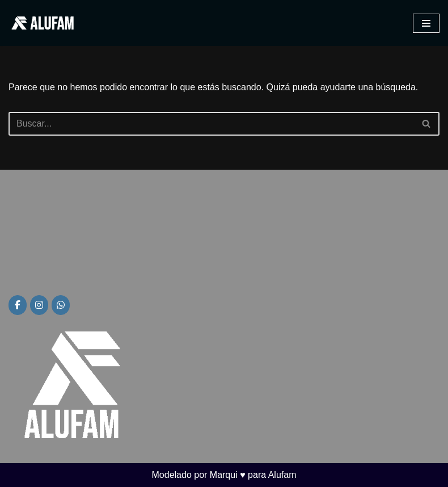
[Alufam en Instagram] (39, 305)
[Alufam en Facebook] (18, 305)
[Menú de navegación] (426, 23)
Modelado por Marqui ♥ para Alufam (224, 475)
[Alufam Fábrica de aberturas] (43, 23)
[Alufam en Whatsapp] (61, 305)
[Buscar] (211, 124)
